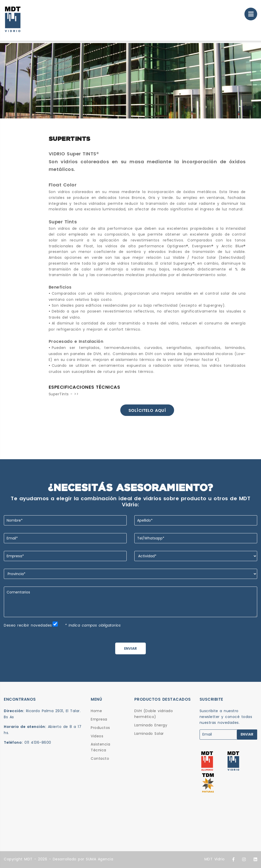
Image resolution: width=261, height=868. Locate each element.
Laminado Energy (151, 725)
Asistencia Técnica (100, 747)
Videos (97, 736)
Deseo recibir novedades (28, 625)
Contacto (100, 758)
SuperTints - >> (64, 394)
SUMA (91, 859)
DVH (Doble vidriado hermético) (154, 714)
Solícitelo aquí (147, 410)
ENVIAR (130, 648)
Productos (100, 728)
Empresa (99, 719)
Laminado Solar (149, 734)
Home (96, 711)
